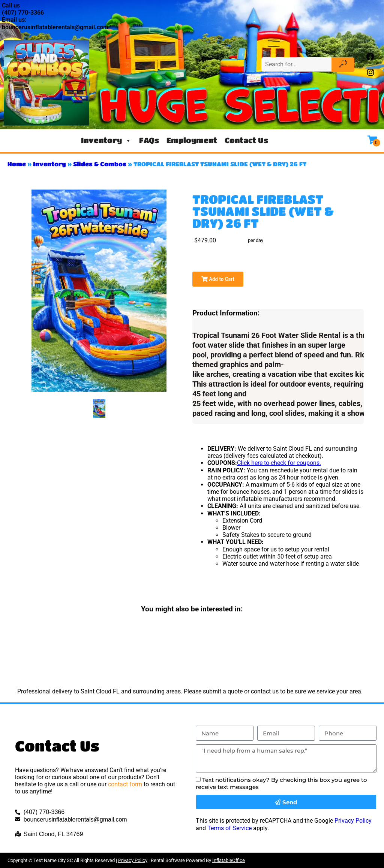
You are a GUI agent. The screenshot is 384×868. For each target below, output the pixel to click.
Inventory (106, 140)
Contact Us (246, 140)
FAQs (149, 140)
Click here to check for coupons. (279, 463)
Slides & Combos (100, 164)
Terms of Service (229, 828)
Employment (192, 140)
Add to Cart (218, 279)
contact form (125, 784)
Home (17, 164)
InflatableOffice (229, 860)
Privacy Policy (353, 821)
